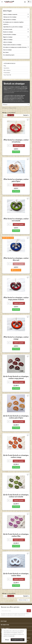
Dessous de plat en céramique (10, 34)
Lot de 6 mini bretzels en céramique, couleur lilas (16, 535)
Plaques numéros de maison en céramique (12, 45)
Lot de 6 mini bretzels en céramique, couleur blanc (16, 575)
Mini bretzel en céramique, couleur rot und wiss (16, 141)
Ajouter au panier (19, 146)
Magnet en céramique (8, 37)
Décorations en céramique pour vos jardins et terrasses (15, 47)
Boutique (7, 11)
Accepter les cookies (18, 640)
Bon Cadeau (6, 52)
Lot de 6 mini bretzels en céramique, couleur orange (16, 456)
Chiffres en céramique (8, 40)
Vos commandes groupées (9, 55)
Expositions (6, 68)
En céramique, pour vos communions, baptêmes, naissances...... (13, 23)
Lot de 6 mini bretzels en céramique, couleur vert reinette (16, 496)
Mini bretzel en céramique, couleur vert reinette (16, 220)
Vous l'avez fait (7, 75)
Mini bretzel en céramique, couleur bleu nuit (16, 259)
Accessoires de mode (8, 29)
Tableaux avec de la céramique (10, 17)
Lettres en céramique (8, 42)
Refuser (7, 640)
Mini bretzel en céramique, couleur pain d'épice (16, 180)
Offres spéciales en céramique (10, 20)
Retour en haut (24, 600)
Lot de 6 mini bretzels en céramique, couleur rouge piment (16, 377)
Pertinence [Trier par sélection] (16, 105)
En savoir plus (11, 636)
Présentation (7, 73)
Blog (5, 66)
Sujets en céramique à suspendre (10, 14)
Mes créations (7, 70)
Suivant (26, 115)
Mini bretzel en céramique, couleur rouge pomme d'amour (16, 299)
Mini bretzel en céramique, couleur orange (16, 338)
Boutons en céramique (8, 32)
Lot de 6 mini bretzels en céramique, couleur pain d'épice (16, 417)
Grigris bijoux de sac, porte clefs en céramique (13, 27)
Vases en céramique (7, 50)
